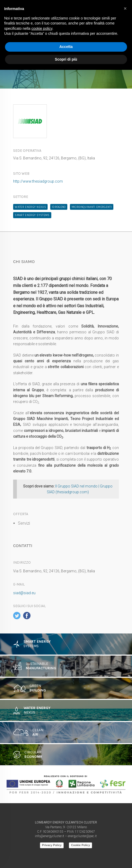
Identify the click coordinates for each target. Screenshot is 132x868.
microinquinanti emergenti (92, 207)
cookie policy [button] (42, 28)
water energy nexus (30, 207)
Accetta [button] (66, 47)
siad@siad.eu (24, 593)
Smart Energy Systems (32, 215)
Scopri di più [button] (66, 59)
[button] (125, 8)
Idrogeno (59, 207)
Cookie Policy (80, 845)
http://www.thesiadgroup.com (38, 181)
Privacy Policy (52, 845)
